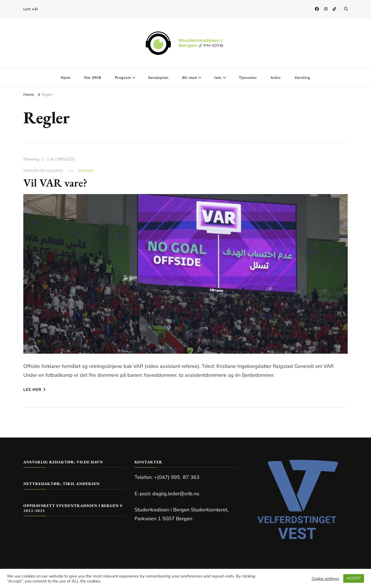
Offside (86, 171)
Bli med (190, 78)
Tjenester (248, 78)
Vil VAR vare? (55, 183)
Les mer (35, 390)
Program (123, 78)
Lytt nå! (31, 9)
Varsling (302, 78)
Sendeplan (158, 78)
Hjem (66, 78)
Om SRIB (93, 78)
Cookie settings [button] (325, 579)
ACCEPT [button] (354, 578)
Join (218, 78)
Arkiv (276, 78)
